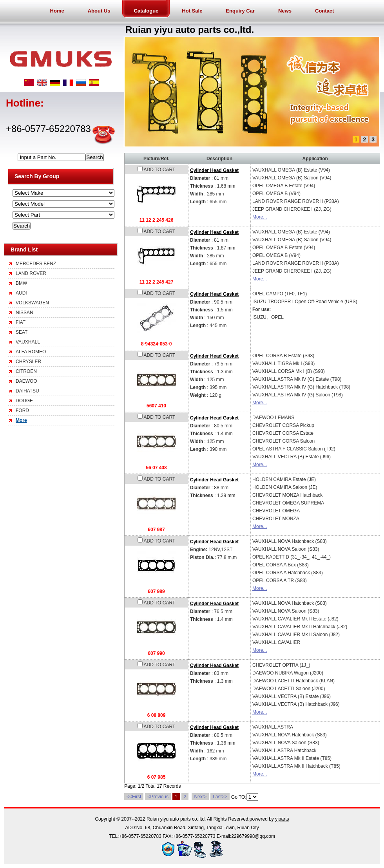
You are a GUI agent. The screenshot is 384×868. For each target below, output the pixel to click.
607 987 (156, 530)
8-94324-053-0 (157, 344)
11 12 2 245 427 (157, 282)
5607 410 (156, 406)
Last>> (220, 797)
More (21, 420)
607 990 (156, 653)
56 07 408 (156, 468)
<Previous (158, 797)
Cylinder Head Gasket (214, 170)
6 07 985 (157, 777)
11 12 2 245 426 (157, 220)
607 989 (156, 591)
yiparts (282, 819)
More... (260, 217)
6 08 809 (157, 715)
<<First (134, 797)
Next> (200, 797)
